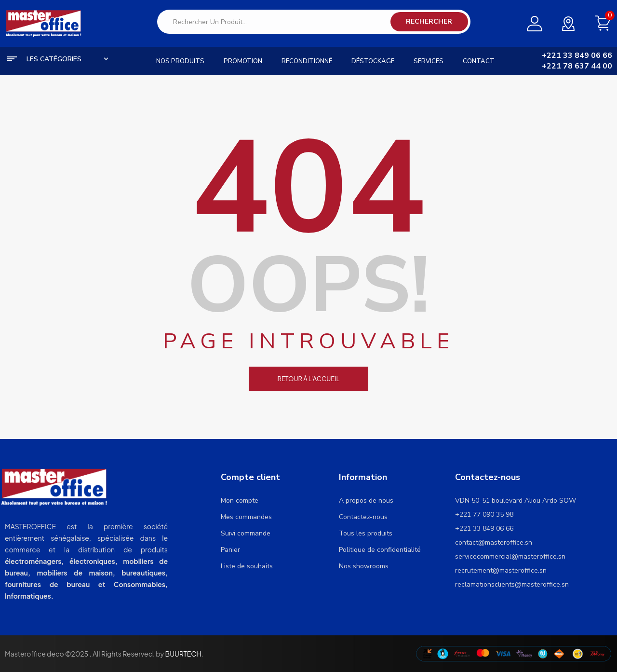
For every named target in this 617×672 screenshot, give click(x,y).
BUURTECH (183, 654)
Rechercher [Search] (429, 21)
